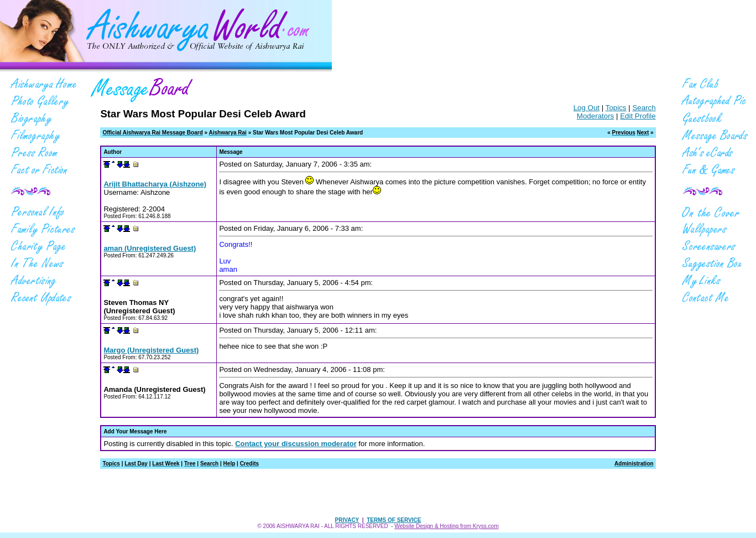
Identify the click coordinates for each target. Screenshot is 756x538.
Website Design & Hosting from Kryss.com (446, 526)
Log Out (586, 108)
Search (644, 108)
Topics (616, 108)
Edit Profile (638, 116)
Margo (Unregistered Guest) (151, 350)
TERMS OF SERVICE (394, 520)
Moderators (595, 116)
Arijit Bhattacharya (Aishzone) (155, 184)
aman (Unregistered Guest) (150, 248)
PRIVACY (347, 520)
